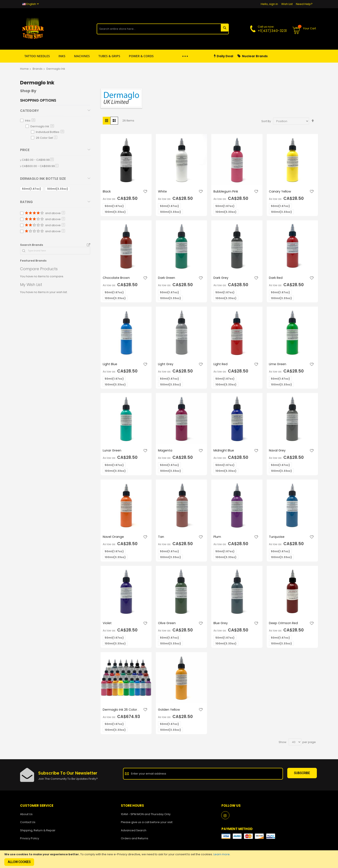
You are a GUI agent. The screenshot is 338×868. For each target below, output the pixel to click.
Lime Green (278, 365)
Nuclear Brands (253, 56)
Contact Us (28, 824)
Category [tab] (29, 111)
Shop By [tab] (28, 91)
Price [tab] (25, 150)
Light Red (221, 365)
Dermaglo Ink (42, 126)
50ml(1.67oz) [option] (114, 206)
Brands (38, 69)
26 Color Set (47, 138)
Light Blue (110, 365)
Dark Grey (221, 278)
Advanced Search (134, 832)
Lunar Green (112, 451)
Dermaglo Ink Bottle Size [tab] (43, 179)
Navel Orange (114, 538)
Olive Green (167, 624)
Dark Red (276, 278)
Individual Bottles (50, 132)
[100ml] (58, 190)
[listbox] (127, 210)
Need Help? (304, 4)
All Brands (88, 245)
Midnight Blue (224, 451)
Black (107, 192)
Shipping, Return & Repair (38, 832)
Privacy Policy (30, 840)
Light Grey (166, 365)
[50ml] (32, 190)
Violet (107, 624)
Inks (30, 121)
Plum (217, 538)
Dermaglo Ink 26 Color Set (120, 713)
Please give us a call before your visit (147, 824)
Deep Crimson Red (284, 624)
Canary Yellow (280, 192)
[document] (169, 859)
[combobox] (163, 29)
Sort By (266, 121)
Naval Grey (278, 451)
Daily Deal (223, 56)
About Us (26, 816)
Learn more (222, 854)
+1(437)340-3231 (272, 31)
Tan (161, 538)
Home (24, 69)
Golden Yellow (169, 711)
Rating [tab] (26, 202)
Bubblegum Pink (226, 192)
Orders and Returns (135, 840)
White (163, 192)
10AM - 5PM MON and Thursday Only (146, 816)
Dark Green (167, 278)
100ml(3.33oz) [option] (115, 212)
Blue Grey (221, 624)
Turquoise (277, 538)
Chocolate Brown (117, 278)
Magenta (165, 451)
